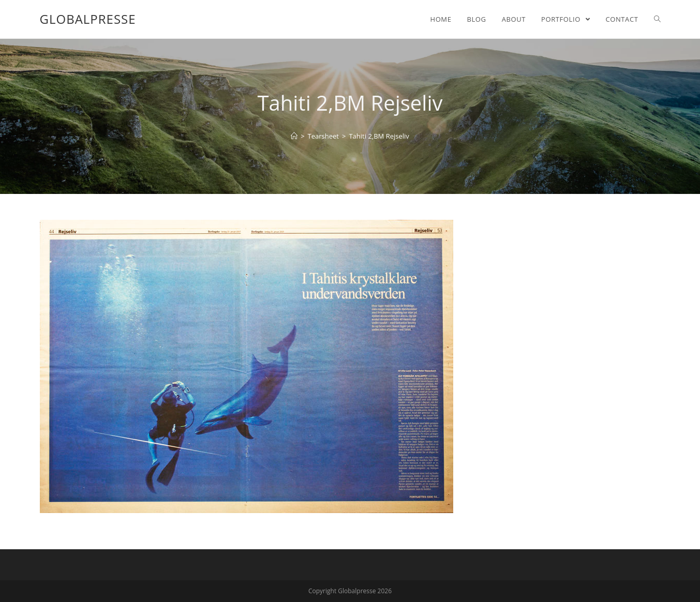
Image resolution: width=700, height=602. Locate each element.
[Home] (294, 136)
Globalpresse (88, 19)
